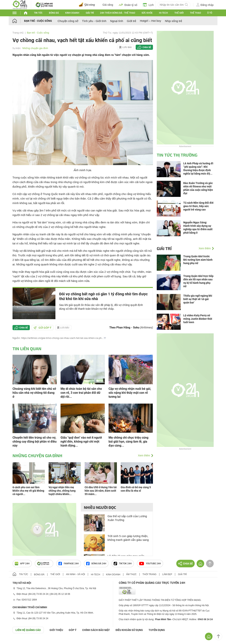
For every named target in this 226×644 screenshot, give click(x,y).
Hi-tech (163, 13)
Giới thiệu (56, 630)
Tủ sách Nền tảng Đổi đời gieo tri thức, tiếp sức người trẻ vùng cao (198, 206)
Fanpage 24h (69, 564)
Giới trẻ (132, 21)
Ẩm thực (131, 574)
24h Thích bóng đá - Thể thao (118, 13)
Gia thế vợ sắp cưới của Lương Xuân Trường (127, 518)
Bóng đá (54, 13)
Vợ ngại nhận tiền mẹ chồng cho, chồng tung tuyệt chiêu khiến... (62, 491)
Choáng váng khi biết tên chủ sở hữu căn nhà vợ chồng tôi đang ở (34, 393)
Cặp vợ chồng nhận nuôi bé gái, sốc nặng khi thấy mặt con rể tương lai (130, 393)
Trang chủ (18, 33)
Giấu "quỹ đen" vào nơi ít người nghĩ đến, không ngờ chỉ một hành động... (81, 442)
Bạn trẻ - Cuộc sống (38, 21)
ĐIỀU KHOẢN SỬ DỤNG (129, 630)
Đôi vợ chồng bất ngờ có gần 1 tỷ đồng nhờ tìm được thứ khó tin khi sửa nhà (103, 296)
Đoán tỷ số (128, 5)
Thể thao (195, 13)
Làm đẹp (167, 574)
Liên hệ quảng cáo (28, 630)
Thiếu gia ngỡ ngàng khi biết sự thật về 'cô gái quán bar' (198, 299)
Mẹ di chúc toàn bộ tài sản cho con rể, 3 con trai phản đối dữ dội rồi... (81, 393)
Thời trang (149, 574)
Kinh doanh (72, 13)
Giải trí (90, 13)
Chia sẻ (147, 47)
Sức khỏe (147, 13)
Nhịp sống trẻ (173, 21)
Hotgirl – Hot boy (150, 21)
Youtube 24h (150, 564)
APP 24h (22, 564)
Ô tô (210, 13)
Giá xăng (108, 5)
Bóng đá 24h (96, 564)
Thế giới (179, 13)
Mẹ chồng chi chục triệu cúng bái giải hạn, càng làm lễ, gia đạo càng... (128, 442)
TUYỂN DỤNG (157, 630)
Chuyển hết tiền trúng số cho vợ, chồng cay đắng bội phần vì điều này (35, 442)
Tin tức (38, 13)
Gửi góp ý (43, 328)
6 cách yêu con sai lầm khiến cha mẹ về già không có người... (28, 491)
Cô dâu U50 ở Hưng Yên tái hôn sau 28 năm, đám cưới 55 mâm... (101, 491)
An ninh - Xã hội (76, 574)
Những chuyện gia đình (35, 48)
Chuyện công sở (68, 21)
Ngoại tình (117, 21)
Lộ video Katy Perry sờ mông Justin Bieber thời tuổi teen (198, 319)
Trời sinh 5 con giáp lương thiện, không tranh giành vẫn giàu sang (128, 538)
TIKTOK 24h (123, 564)
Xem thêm (144, 455)
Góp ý (73, 630)
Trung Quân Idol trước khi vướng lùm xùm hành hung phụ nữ (198, 260)
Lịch (148, 5)
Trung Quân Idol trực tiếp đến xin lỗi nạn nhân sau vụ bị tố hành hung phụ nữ (198, 281)
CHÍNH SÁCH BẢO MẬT (96, 630)
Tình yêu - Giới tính (94, 21)
